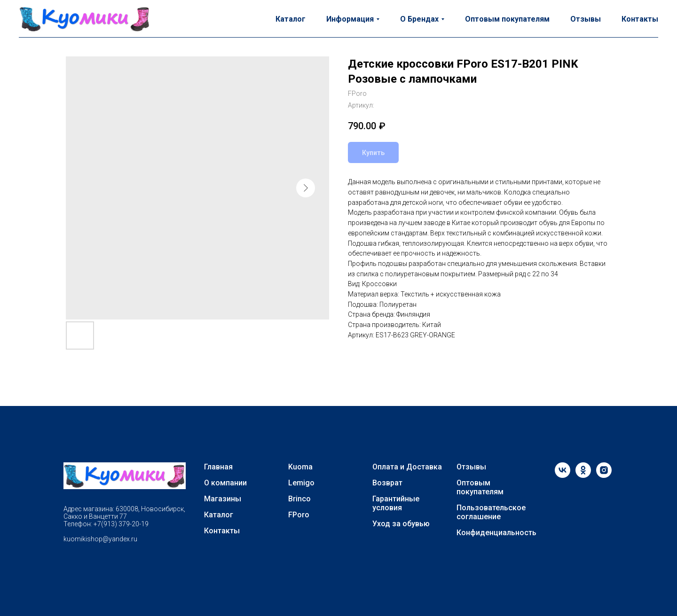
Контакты (640, 19)
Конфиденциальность (496, 533)
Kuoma (300, 467)
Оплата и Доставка (407, 467)
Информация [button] (350, 19)
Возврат (387, 483)
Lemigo (301, 483)
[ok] (583, 475)
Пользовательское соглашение (491, 512)
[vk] (563, 475)
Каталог (291, 19)
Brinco (299, 499)
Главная (218, 467)
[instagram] (604, 475)
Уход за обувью (401, 524)
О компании (225, 483)
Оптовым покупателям (507, 19)
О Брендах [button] (419, 19)
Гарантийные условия (396, 503)
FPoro (299, 515)
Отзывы (586, 19)
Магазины (223, 499)
